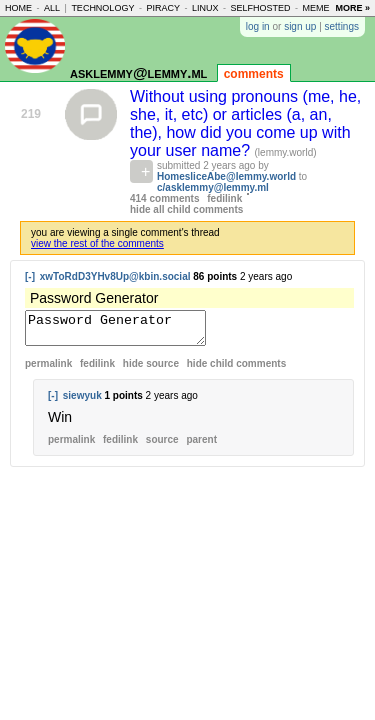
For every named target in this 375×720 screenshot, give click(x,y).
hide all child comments (186, 209)
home (18, 8)
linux (205, 8)
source (162, 445)
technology (102, 8)
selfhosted (260, 8)
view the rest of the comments (97, 243)
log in (258, 26)
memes (319, 8)
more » (352, 8)
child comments (236, 369)
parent (201, 445)
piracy (163, 8)
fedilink (224, 198)
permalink (48, 369)
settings (342, 26)
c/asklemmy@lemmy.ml (213, 187)
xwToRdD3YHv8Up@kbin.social (115, 276)
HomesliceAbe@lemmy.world (226, 176)
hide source (151, 369)
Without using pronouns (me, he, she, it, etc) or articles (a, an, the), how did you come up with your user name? (245, 123)
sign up (300, 26)
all (52, 8)
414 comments (164, 198)
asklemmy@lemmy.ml (138, 72)
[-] (30, 276)
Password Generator (125, 331)
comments (254, 74)
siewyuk (82, 401)
